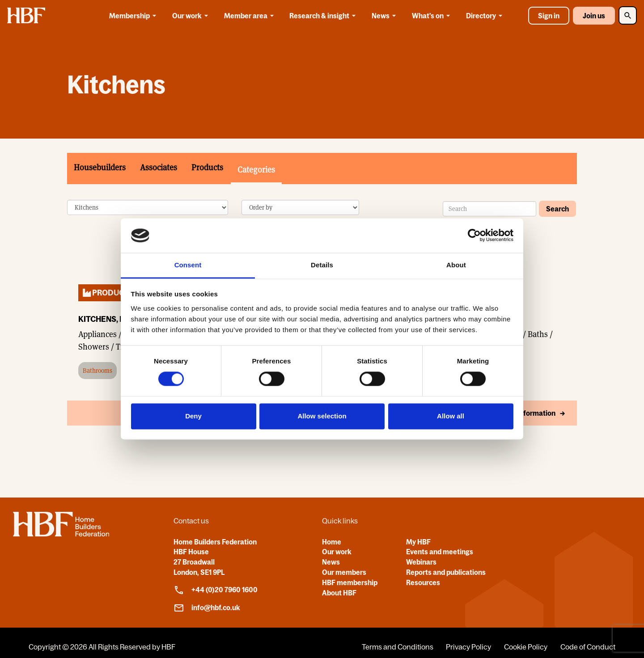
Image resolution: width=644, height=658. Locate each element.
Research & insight (324, 16)
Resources (423, 582)
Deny (193, 416)
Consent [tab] (188, 265)
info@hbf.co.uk (207, 608)
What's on (432, 16)
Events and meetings (440, 552)
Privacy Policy (468, 647)
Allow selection (322, 416)
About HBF (339, 593)
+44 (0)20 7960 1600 (216, 590)
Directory (486, 16)
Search (557, 209)
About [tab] (456, 265)
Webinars (421, 562)
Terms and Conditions (398, 647)
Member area (250, 16)
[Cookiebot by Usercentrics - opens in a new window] (474, 236)
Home (332, 542)
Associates (159, 167)
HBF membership (350, 582)
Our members (344, 572)
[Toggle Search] (628, 15)
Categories (256, 170)
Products (207, 167)
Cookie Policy (526, 647)
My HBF (418, 542)
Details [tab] (322, 265)
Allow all (451, 416)
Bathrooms (97, 371)
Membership (134, 16)
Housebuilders (100, 167)
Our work (192, 16)
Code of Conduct (588, 647)
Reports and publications (446, 572)
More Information (527, 413)
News (385, 16)
